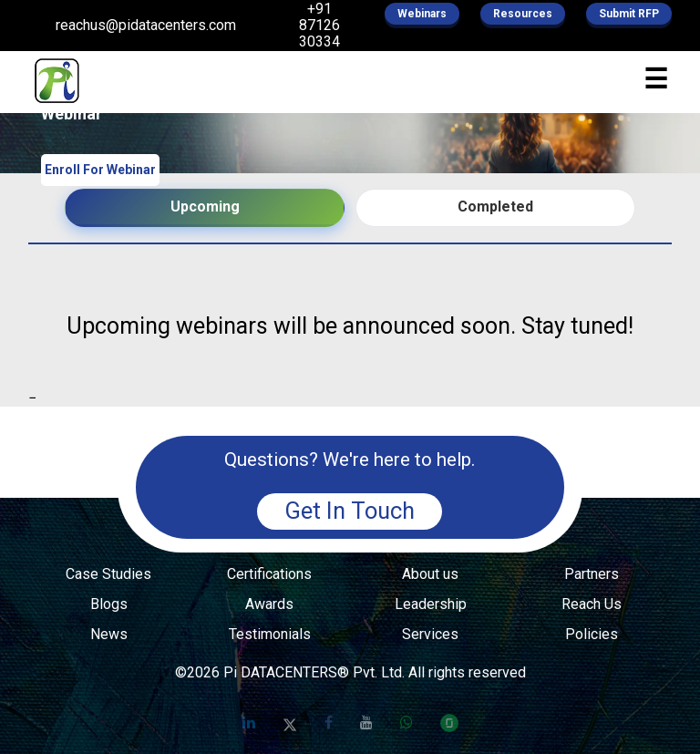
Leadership (431, 604)
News (109, 635)
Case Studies (108, 574)
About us (430, 574)
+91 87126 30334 (319, 26)
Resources (523, 14)
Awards (269, 604)
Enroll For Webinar (100, 170)
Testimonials (270, 635)
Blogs (109, 604)
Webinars (422, 14)
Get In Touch (350, 511)
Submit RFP (629, 14)
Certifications (269, 574)
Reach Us (592, 604)
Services (430, 635)
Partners (592, 574)
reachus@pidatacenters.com (146, 26)
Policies (592, 635)
